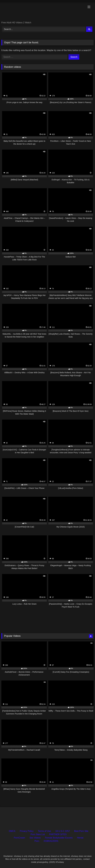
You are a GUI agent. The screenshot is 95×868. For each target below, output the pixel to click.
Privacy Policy (27, 831)
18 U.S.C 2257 (63, 831)
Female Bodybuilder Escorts (59, 838)
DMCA (12, 831)
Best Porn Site (81, 831)
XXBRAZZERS (51, 841)
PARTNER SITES (58, 834)
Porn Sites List (38, 834)
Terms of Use (44, 831)
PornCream (19, 838)
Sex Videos (35, 838)
